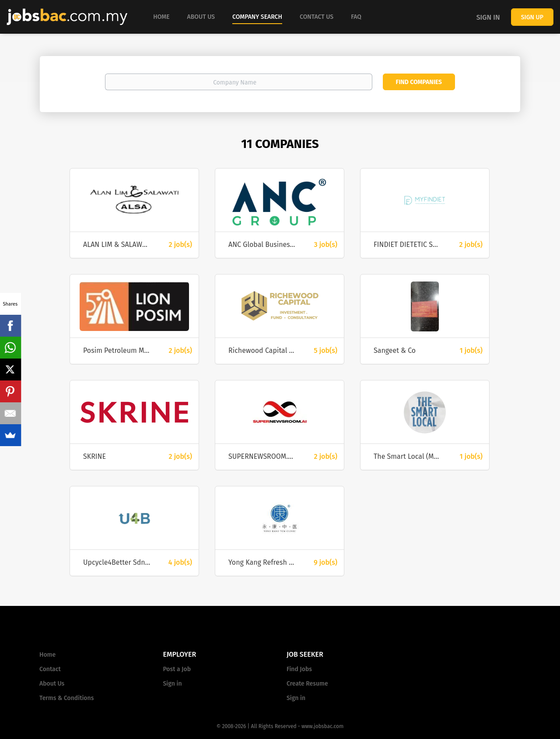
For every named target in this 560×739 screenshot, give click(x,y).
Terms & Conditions (66, 698)
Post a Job (177, 669)
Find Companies (419, 82)
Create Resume (307, 684)
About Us (52, 684)
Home (47, 655)
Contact (50, 669)
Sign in (488, 17)
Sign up (532, 17)
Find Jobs (299, 669)
